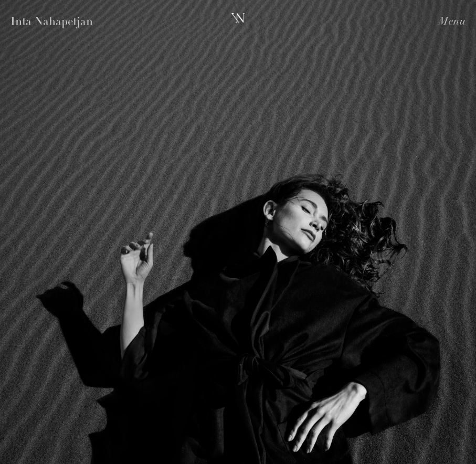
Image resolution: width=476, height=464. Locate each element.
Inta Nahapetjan (52, 23)
